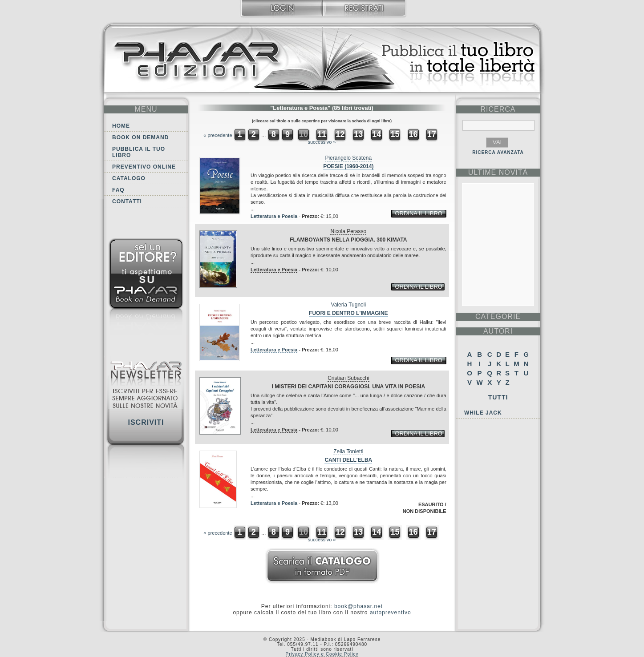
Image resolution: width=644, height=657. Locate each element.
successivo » (322, 142)
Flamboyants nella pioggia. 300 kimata (348, 240)
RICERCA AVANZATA (498, 152)
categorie (498, 316)
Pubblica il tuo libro (139, 152)
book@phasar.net (358, 606)
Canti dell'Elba (348, 460)
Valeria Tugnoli (349, 305)
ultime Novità (498, 172)
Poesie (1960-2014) (348, 166)
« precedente (218, 135)
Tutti (498, 397)
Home (121, 126)
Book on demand (140, 137)
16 (413, 134)
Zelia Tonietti (348, 451)
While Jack (483, 413)
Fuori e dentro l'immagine (348, 313)
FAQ (118, 190)
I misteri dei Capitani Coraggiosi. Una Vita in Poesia (348, 387)
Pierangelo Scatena (348, 158)
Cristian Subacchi (348, 378)
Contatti (127, 202)
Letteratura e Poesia (274, 216)
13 (358, 134)
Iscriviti (146, 422)
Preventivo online (144, 167)
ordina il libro (418, 213)
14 (377, 134)
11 (322, 134)
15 (395, 134)
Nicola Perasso (348, 231)
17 (432, 134)
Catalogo (129, 178)
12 (340, 134)
